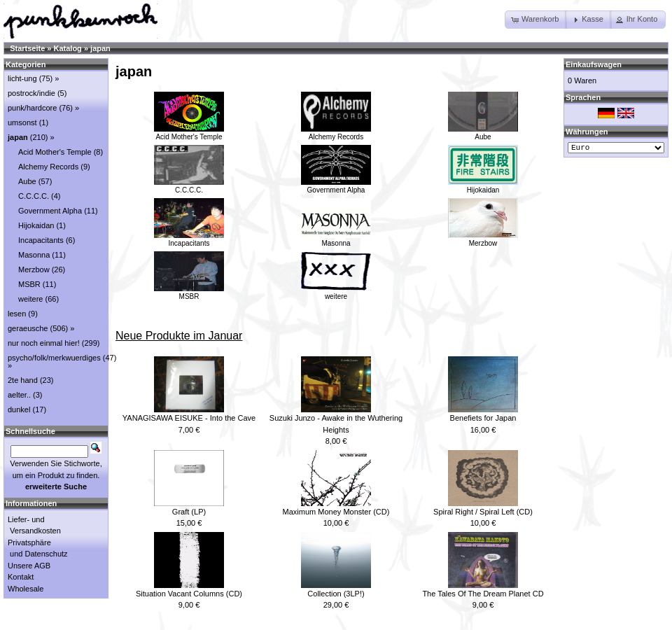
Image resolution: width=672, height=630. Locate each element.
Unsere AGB (29, 566)
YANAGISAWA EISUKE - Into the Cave (189, 418)
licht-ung (22, 78)
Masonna (336, 239)
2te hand (23, 380)
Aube (483, 133)
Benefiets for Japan (483, 418)
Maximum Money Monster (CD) (336, 512)
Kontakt (21, 577)
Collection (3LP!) (336, 594)
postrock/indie (31, 93)
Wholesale (26, 589)
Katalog (68, 48)
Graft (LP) (189, 512)
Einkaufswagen (594, 64)
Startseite (27, 48)
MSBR (189, 293)
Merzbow (483, 239)
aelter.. (19, 395)
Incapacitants (189, 239)
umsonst (22, 122)
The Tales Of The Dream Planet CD (483, 594)
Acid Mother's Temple (189, 133)
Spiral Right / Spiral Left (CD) (483, 512)
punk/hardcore (32, 108)
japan (100, 48)
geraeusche (28, 328)
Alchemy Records (336, 133)
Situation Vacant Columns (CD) (189, 594)
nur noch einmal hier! (44, 343)
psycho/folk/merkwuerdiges (54, 358)
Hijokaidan (483, 186)
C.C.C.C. (189, 186)
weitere (336, 293)
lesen (17, 314)
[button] (536, 20)
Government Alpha (336, 186)
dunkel (19, 409)
